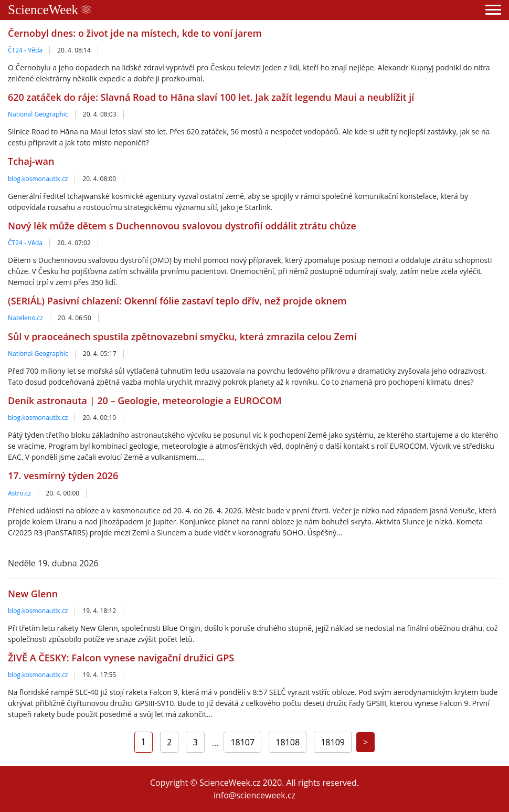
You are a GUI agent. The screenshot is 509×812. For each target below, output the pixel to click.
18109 (333, 742)
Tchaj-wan (31, 161)
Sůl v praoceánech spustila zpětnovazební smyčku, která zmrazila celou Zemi (182, 336)
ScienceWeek (49, 10)
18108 (288, 742)
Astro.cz (19, 493)
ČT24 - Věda (25, 50)
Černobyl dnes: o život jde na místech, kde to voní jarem (135, 33)
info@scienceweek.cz (254, 795)
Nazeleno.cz (25, 318)
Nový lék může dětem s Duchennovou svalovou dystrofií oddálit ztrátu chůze (182, 226)
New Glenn (33, 594)
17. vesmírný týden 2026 (63, 476)
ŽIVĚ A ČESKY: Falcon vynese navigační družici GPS (121, 658)
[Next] (365, 742)
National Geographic (38, 114)
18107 (242, 742)
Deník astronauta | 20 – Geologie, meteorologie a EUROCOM (145, 400)
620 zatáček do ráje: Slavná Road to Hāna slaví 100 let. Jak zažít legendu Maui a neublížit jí (211, 97)
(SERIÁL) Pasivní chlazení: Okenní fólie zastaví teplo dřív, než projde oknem (177, 301)
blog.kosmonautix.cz (38, 179)
